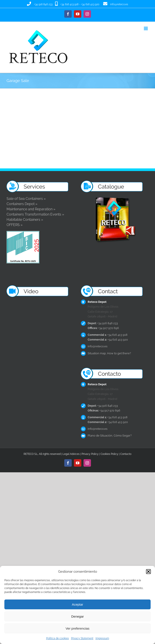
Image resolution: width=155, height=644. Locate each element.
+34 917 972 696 (103, 328)
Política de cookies (57, 638)
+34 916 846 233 (43, 4)
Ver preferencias (77, 628)
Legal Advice (70, 454)
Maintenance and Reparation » (31, 209)
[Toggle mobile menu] (146, 28)
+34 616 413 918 (69, 4)
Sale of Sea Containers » (26, 199)
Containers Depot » (22, 204)
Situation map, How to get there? (109, 353)
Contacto (126, 454)
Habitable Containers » (25, 220)
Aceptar (78, 604)
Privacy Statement (82, 638)
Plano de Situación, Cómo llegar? (110, 436)
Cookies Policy (109, 454)
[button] (148, 572)
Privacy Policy (90, 454)
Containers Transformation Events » (35, 214)
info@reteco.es (119, 4)
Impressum (102, 638)
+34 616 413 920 (90, 4)
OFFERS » (15, 225)
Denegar (78, 616)
